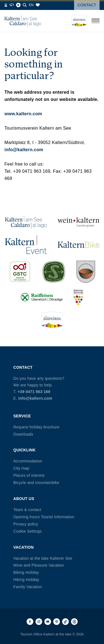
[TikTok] (65, 622)
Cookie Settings (27, 531)
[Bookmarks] (38, 5)
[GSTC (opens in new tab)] (20, 272)
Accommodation (28, 461)
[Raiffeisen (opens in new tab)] (42, 297)
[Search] (25, 5)
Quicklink (24, 450)
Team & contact (27, 510)
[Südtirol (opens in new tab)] (52, 320)
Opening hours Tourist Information (44, 517)
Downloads (23, 434)
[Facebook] (30, 622)
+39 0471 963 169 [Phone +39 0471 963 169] (34, 392)
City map (21, 468)
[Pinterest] (57, 622)
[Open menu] (95, 21)
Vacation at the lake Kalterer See (43, 558)
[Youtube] (48, 622)
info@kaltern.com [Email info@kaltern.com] (35, 398)
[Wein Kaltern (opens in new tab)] (78, 222)
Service (22, 416)
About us (24, 499)
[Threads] (74, 622)
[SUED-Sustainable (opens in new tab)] (54, 272)
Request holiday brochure (36, 427)
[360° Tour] (12, 5)
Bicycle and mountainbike (36, 483)
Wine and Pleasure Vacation (39, 565)
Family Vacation (28, 587)
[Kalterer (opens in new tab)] (86, 272)
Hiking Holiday (26, 580)
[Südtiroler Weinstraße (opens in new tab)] (78, 297)
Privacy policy (26, 524)
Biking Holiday (26, 572)
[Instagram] (39, 622)
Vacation (23, 547)
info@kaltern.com (24, 150)
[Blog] (18, 5)
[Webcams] (6, 5)
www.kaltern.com (23, 114)
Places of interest (29, 475)
